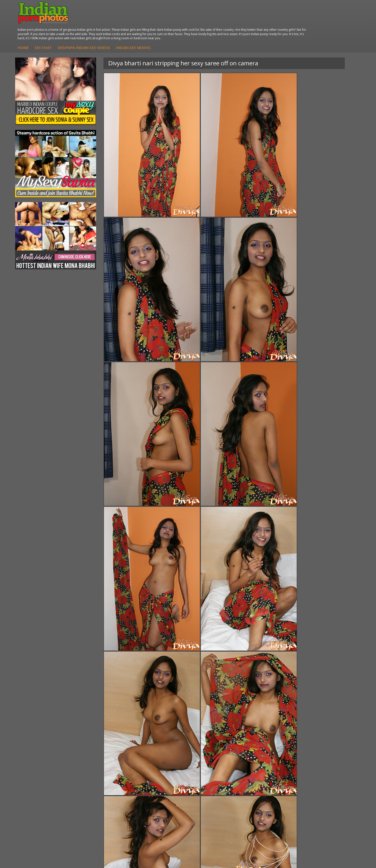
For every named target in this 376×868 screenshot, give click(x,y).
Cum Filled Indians (269, 774)
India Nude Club (267, 779)
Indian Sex (94, 774)
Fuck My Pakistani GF (102, 789)
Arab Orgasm (265, 764)
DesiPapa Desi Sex (101, 779)
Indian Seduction (211, 774)
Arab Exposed (97, 769)
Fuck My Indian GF (156, 774)
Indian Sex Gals (210, 779)
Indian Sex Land (267, 789)
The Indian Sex (322, 764)
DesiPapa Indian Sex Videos (176, 22)
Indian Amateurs (155, 779)
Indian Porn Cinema (213, 764)
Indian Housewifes (100, 784)
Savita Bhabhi (40, 779)
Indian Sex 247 (266, 784)
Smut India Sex (322, 784)
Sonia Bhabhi (40, 769)
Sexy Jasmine (40, 774)
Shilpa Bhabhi (40, 789)
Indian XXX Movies (325, 789)
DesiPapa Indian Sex (102, 764)
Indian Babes (152, 784)
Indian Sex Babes (211, 784)
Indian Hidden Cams (158, 769)
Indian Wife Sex (322, 779)
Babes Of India (266, 769)
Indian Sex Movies (225, 22)
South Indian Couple (45, 784)
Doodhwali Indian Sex (327, 769)
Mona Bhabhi (40, 764)
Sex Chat (135, 22)
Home (115, 22)
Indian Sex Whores (213, 769)
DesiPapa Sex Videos (158, 764)
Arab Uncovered (154, 789)
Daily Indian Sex (323, 774)
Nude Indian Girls (211, 789)
